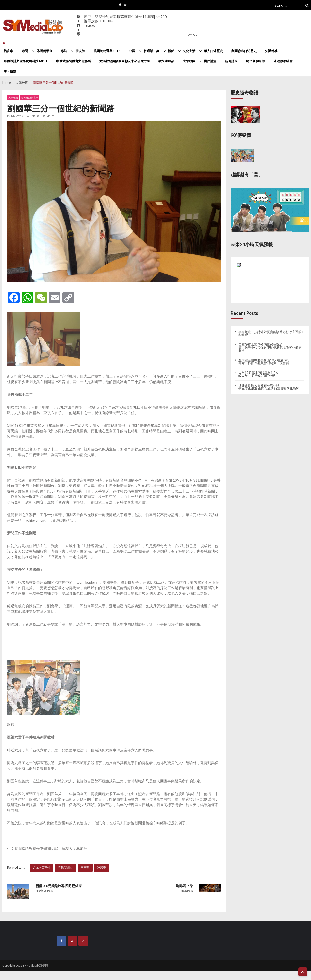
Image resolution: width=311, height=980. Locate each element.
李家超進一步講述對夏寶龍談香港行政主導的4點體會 (271, 333)
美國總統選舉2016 (107, 51)
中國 (132, 51)
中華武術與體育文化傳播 (73, 61)
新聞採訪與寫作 (30, 98)
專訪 (64, 51)
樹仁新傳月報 (256, 61)
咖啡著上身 (185, 886)
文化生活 (189, 51)
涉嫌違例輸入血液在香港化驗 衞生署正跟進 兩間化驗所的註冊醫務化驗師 (269, 387)
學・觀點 (10, 71)
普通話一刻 (151, 51)
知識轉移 (271, 51)
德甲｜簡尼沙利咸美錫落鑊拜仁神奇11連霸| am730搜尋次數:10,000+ (125, 21)
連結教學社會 (283, 61)
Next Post (187, 891)
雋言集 (8, 51)
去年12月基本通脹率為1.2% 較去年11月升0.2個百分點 (258, 374)
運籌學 (102, 868)
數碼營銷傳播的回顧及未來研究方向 (125, 61)
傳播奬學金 (44, 51)
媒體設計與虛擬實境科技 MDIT (26, 61)
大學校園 (189, 61)
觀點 (171, 51)
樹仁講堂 (210, 61)
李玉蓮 (85, 868)
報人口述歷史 (213, 51)
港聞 (25, 51)
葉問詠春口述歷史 (244, 51)
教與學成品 (166, 61)
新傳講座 (231, 61)
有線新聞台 (66, 868)
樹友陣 (80, 51)
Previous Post (44, 891)
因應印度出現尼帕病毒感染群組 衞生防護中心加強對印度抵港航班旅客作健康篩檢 (270, 347)
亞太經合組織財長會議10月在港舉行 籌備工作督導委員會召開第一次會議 (264, 362)
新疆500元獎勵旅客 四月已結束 (59, 886)
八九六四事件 (42, 868)
